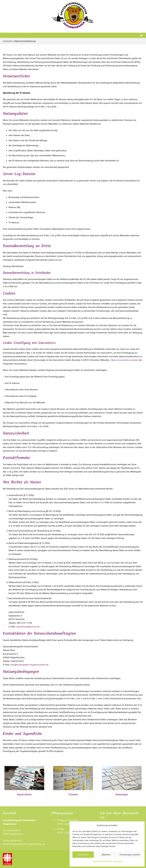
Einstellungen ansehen (130, 855)
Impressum (118, 861)
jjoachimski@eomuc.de (28, 627)
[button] (141, 35)
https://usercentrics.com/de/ (125, 360)
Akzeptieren (83, 855)
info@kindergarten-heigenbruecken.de (29, 665)
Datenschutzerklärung (102, 861)
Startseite (7, 41)
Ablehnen (106, 855)
